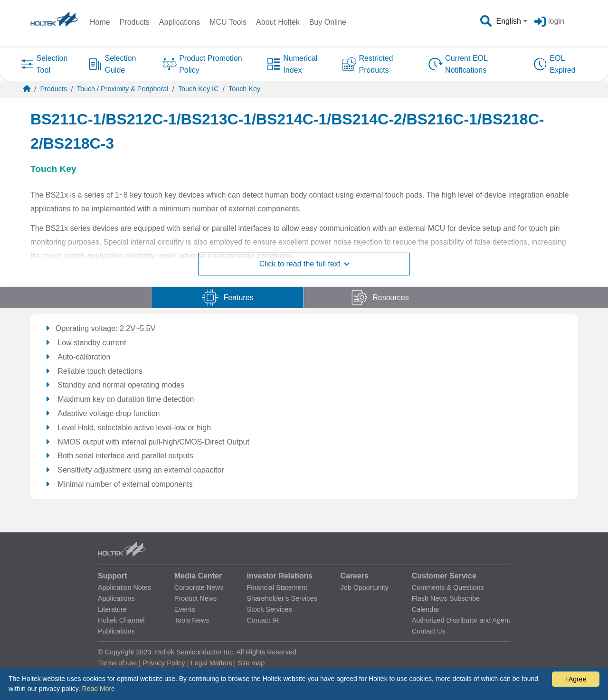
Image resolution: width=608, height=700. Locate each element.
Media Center (198, 576)
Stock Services (269, 609)
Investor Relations (280, 576)
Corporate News (199, 587)
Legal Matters (211, 663)
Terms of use (117, 663)
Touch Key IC (199, 89)
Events (185, 609)
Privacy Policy (164, 663)
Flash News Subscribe (446, 598)
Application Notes (124, 587)
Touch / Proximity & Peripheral (123, 89)
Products (135, 22)
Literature (112, 609)
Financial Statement (277, 587)
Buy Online (328, 22)
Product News (196, 598)
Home (100, 22)
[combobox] (513, 21)
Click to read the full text (304, 264)
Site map (251, 663)
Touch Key (244, 89)
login (556, 21)
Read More (99, 689)
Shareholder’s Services (282, 598)
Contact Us (429, 631)
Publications (116, 631)
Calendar (426, 609)
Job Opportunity (364, 587)
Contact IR (263, 620)
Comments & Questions (448, 587)
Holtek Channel (121, 620)
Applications (180, 22)
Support (112, 576)
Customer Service (444, 576)
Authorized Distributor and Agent (461, 620)
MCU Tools (228, 22)
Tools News (192, 620)
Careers (354, 576)
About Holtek (278, 22)
